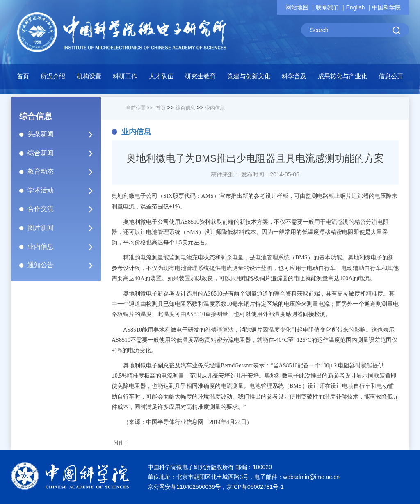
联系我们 (327, 7)
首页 (23, 76)
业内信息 (64, 247)
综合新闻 (64, 153)
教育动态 (64, 172)
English (356, 7)
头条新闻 (64, 134)
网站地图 (297, 7)
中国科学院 (386, 7)
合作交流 (64, 209)
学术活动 (64, 190)
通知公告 (64, 265)
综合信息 (185, 108)
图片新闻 (64, 228)
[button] (125, 78)
